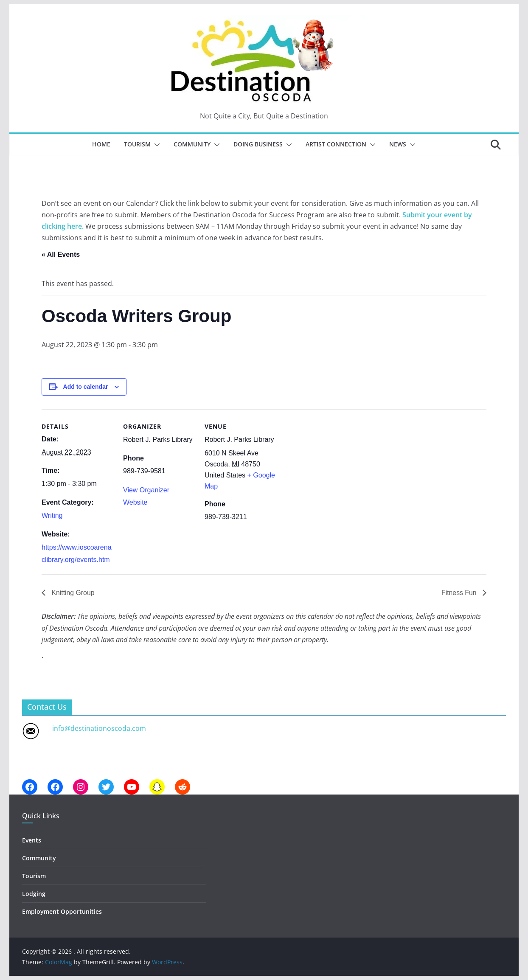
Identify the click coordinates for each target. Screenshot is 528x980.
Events (32, 840)
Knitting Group (72, 593)
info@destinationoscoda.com (99, 728)
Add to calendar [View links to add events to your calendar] (86, 387)
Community (192, 144)
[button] (155, 145)
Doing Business (258, 144)
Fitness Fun (460, 593)
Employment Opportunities (62, 912)
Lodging (34, 894)
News (398, 144)
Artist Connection (336, 144)
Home (101, 144)
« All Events (61, 254)
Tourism (137, 144)
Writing (52, 515)
